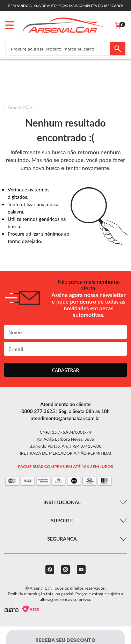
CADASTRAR (65, 370)
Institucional (62, 502)
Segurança (62, 539)
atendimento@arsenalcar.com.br (65, 418)
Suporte (62, 520)
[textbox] (58, 49)
